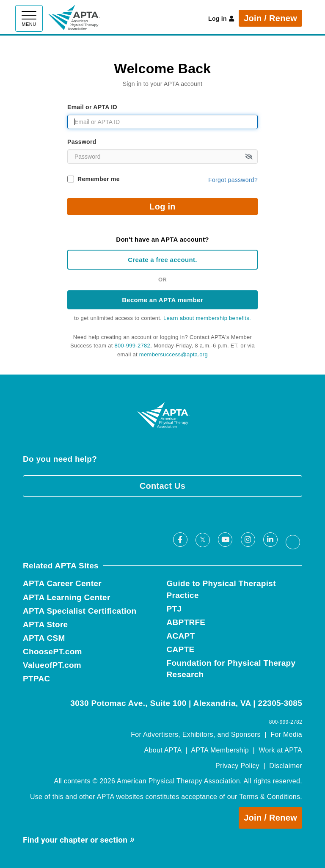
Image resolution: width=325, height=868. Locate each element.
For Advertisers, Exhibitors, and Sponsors (196, 734)
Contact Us (163, 486)
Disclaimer (286, 766)
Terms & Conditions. (271, 797)
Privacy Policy (237, 766)
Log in (221, 19)
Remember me (99, 179)
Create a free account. (162, 260)
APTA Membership (220, 750)
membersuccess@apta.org (174, 354)
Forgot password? (233, 180)
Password (82, 142)
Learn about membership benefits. (207, 318)
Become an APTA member (162, 300)
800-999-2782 (133, 346)
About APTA (163, 750)
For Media (286, 734)
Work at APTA (280, 750)
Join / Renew (270, 18)
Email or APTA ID (92, 107)
